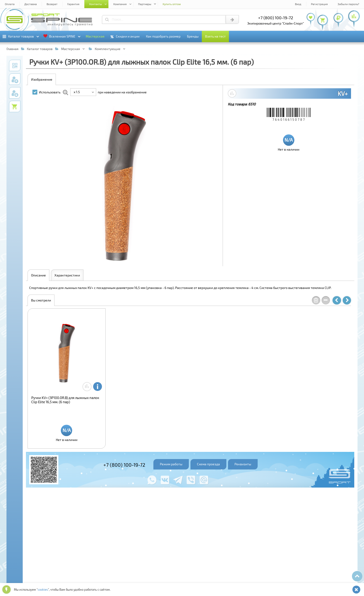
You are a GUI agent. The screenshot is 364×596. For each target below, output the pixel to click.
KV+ (343, 93)
